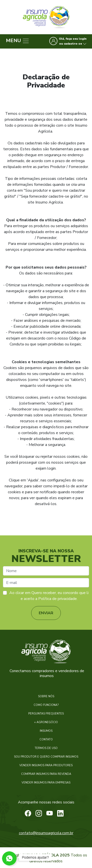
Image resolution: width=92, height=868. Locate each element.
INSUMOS (46, 731)
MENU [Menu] (18, 41)
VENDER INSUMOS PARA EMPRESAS (46, 783)
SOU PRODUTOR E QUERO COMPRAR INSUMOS (46, 757)
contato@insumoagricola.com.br (46, 833)
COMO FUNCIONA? (46, 705)
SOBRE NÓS (46, 696)
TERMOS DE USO (46, 748)
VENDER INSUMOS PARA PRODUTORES (46, 765)
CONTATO (46, 740)
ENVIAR (46, 613)
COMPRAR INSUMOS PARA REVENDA (46, 774)
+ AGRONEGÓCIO (46, 722)
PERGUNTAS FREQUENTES (46, 714)
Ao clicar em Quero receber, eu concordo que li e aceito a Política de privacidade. (49, 596)
